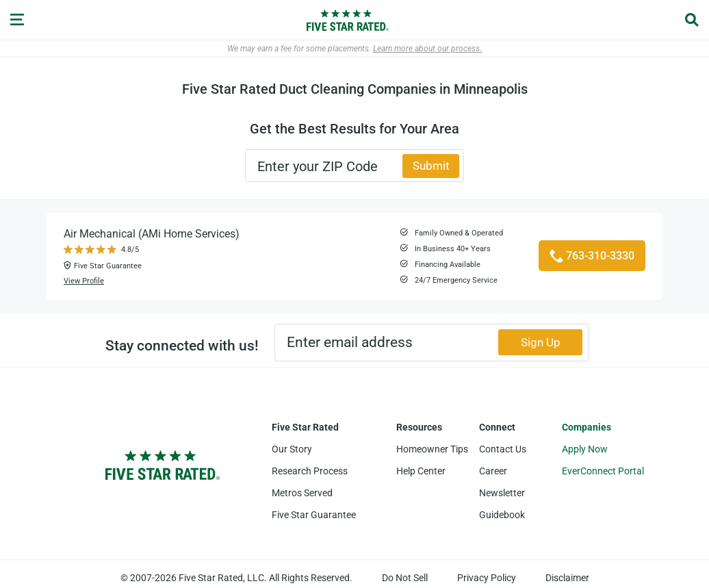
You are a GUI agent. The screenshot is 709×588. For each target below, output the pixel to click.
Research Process (310, 471)
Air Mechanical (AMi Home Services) (152, 234)
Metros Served (302, 493)
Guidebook (502, 515)
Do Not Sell (405, 578)
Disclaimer (567, 578)
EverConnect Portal (603, 471)
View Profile (84, 281)
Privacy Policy (487, 578)
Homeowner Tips (432, 449)
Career (493, 471)
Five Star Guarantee (314, 515)
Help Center (421, 471)
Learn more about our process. (427, 49)
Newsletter (502, 493)
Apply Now (585, 449)
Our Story (292, 449)
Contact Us (503, 449)
